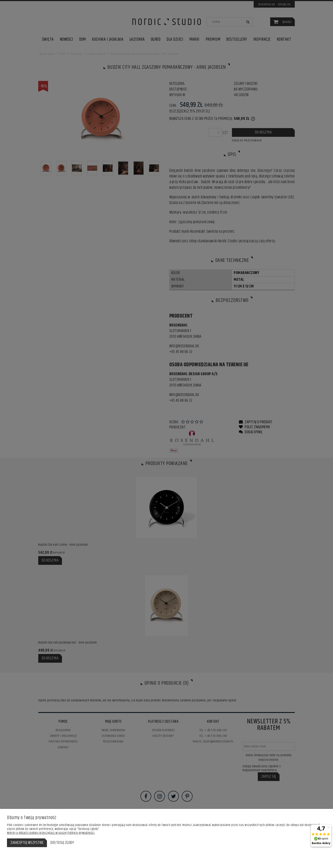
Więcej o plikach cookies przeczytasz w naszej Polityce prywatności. (51, 833)
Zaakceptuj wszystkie (27, 843)
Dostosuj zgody (62, 843)
